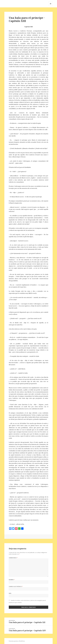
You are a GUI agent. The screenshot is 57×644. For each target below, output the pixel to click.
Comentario (13, 558)
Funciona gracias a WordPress (17, 641)
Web (10, 593)
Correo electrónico (16, 586)
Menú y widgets (51, 6)
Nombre (12, 580)
